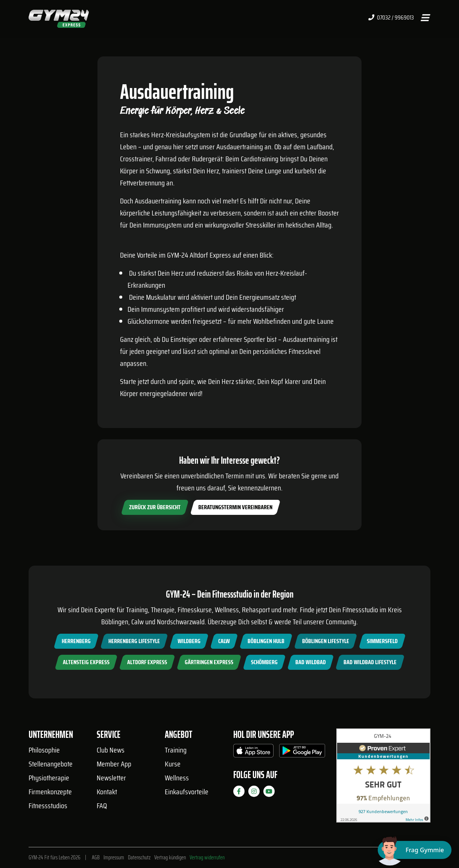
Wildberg (189, 641)
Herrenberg (76, 641)
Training (176, 750)
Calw (224, 641)
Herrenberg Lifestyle (134, 641)
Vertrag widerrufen (207, 857)
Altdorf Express (147, 662)
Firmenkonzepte (50, 792)
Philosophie (44, 750)
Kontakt (107, 792)
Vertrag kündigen (170, 857)
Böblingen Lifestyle (326, 641)
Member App (114, 764)
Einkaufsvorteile (187, 792)
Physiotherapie (49, 778)
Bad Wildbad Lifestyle (370, 662)
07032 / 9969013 (391, 18)
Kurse (173, 764)
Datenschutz (139, 857)
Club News (111, 750)
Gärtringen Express (209, 662)
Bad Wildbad (311, 662)
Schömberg (264, 662)
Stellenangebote (51, 764)
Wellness (177, 778)
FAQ (102, 806)
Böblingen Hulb (266, 641)
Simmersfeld (382, 641)
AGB (96, 857)
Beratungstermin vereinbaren (235, 507)
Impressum (114, 857)
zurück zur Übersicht (155, 507)
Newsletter (111, 778)
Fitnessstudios (48, 806)
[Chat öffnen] (415, 850)
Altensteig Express (86, 662)
